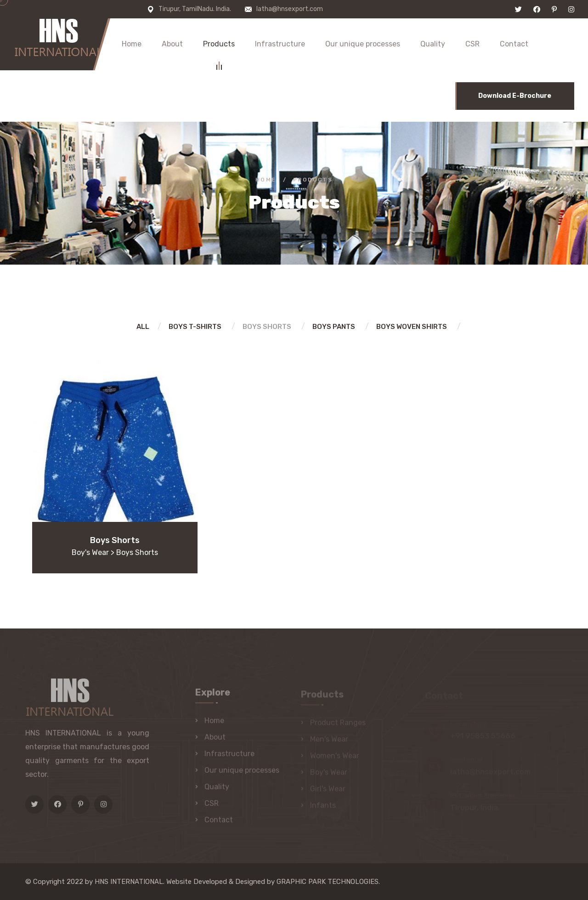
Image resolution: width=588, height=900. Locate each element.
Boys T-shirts (195, 327)
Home (132, 44)
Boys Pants (334, 327)
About (172, 44)
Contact (514, 44)
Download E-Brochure (515, 96)
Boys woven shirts (412, 327)
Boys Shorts (267, 327)
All (143, 327)
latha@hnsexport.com (290, 9)
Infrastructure (280, 44)
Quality (433, 44)
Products (219, 45)
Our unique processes (363, 44)
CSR (472, 44)
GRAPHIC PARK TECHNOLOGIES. (328, 882)
